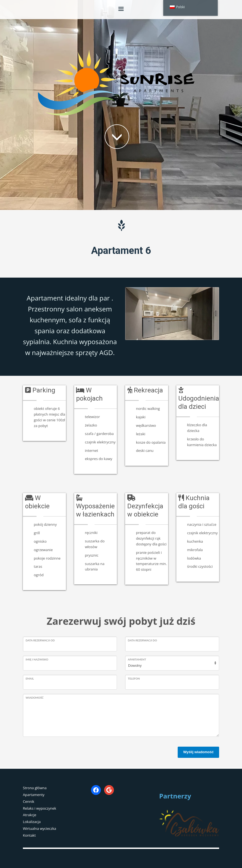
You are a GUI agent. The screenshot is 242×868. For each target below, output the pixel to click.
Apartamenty (34, 795)
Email (30, 678)
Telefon (134, 678)
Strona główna (35, 788)
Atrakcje (30, 815)
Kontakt (29, 835)
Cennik (29, 801)
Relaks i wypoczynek (40, 808)
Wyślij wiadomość (198, 752)
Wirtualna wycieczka (40, 828)
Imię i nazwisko (37, 659)
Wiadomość (35, 698)
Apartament (137, 659)
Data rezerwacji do (142, 640)
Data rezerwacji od (40, 640)
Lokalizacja (32, 822)
